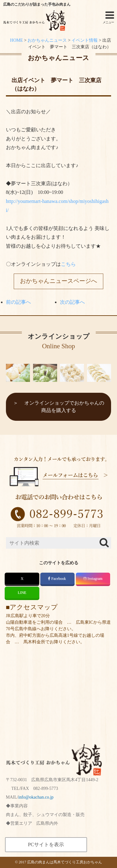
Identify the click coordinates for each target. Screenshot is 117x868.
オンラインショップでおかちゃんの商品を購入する (64, 407)
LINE (22, 593)
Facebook (57, 579)
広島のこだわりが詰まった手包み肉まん (37, 4)
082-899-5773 (46, 788)
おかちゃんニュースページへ (58, 281)
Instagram (93, 579)
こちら (68, 264)
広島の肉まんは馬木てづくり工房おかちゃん (65, 862)
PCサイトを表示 (46, 845)
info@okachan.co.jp (36, 797)
